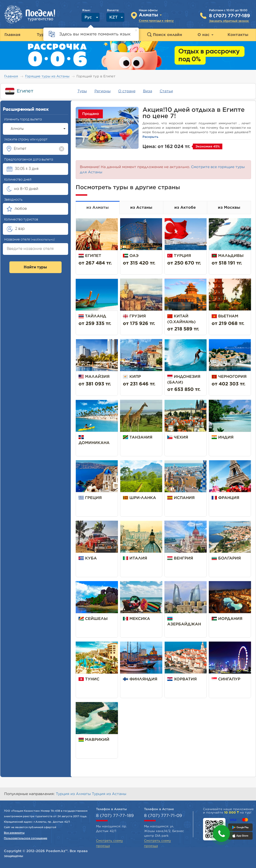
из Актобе (185, 208)
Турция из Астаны (109, 794)
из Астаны (141, 208)
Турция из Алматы (74, 794)
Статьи (166, 91)
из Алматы (97, 208)
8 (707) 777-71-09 (163, 816)
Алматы (38, 129)
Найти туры (35, 267)
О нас (206, 35)
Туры (82, 91)
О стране (127, 91)
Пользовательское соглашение (26, 838)
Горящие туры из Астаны (47, 76)
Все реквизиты (14, 833)
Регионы (103, 91)
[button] (221, 833)
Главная (11, 76)
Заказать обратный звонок (229, 21)
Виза (148, 91)
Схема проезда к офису (156, 21)
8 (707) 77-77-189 (230, 16)
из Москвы (229, 208)
